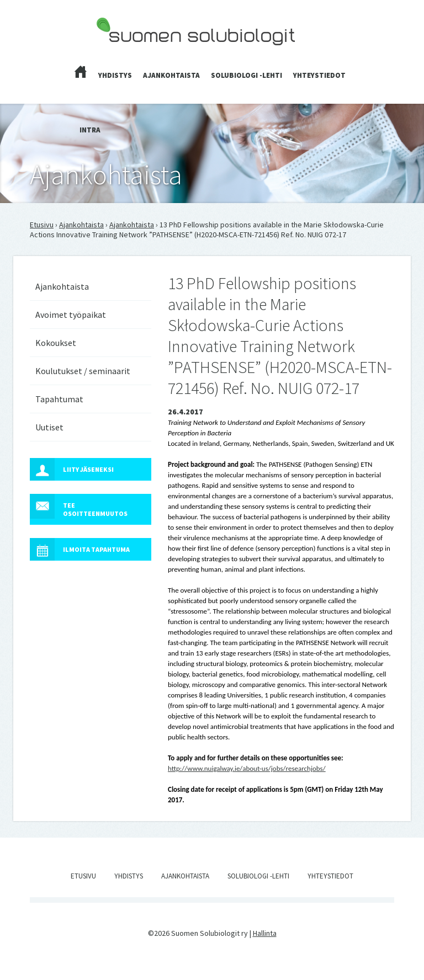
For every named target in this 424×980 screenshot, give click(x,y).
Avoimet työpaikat (71, 315)
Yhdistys (115, 75)
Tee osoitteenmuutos (79, 506)
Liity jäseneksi (72, 469)
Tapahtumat (59, 399)
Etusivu (42, 225)
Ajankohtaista (171, 75)
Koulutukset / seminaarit (83, 371)
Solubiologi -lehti (247, 75)
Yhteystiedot (319, 75)
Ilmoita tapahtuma (80, 549)
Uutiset (49, 427)
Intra (90, 130)
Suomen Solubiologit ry (134, 53)
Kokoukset (56, 343)
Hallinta (265, 933)
